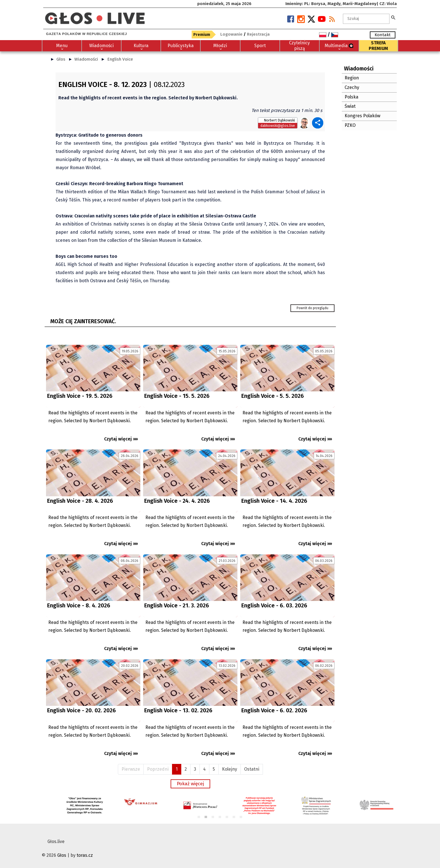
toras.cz (85, 855)
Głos (61, 59)
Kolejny (230, 769)
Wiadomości (86, 59)
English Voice (120, 59)
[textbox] (366, 19)
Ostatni (252, 769)
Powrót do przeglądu (312, 308)
